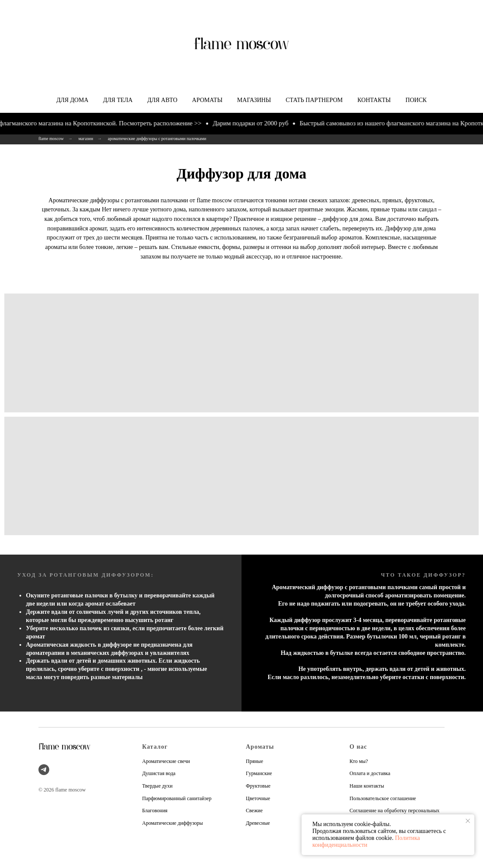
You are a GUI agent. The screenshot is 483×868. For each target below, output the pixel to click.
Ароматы (207, 100)
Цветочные (258, 798)
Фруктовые (258, 786)
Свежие (254, 811)
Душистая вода (159, 773)
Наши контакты (367, 786)
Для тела (118, 100)
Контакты (374, 100)
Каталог (155, 747)
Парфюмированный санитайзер (177, 798)
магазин (86, 139)
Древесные (258, 823)
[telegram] (44, 770)
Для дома (72, 100)
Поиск (416, 100)
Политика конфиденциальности (366, 841)
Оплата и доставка (370, 773)
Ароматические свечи (166, 761)
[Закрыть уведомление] (468, 821)
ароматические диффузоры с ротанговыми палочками (157, 139)
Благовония (155, 811)
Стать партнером (314, 100)
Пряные (254, 761)
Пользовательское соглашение (383, 798)
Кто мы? (359, 761)
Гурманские (259, 773)
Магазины (254, 100)
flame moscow (51, 139)
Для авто (162, 100)
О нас (358, 747)
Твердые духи (157, 786)
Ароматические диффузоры (173, 823)
